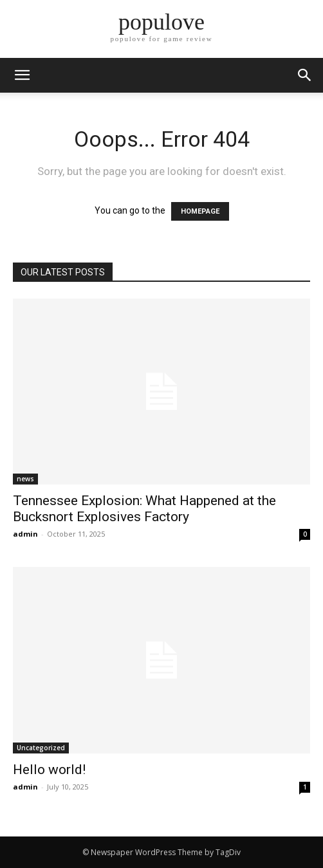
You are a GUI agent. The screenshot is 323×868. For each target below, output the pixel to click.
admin (25, 534)
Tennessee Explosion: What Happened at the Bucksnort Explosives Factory (144, 509)
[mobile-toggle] (22, 75)
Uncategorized (41, 748)
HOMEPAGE (200, 211)
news (25, 479)
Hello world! (49, 770)
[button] (305, 75)
